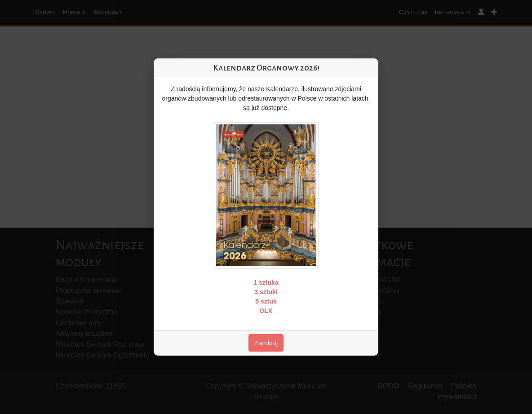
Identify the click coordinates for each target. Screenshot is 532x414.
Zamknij (266, 343)
